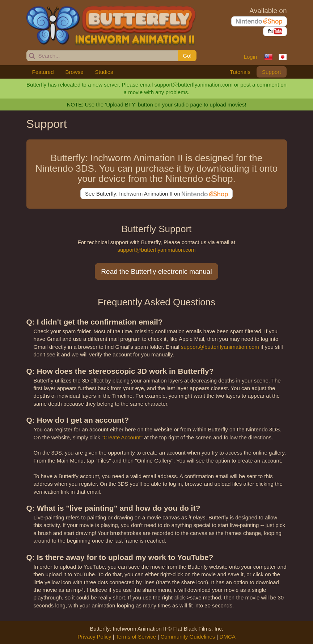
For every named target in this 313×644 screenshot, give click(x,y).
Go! (187, 56)
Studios (104, 72)
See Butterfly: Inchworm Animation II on (156, 194)
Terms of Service (136, 637)
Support (272, 72)
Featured (43, 72)
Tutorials (240, 72)
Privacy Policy (94, 637)
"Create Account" (122, 437)
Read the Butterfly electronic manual (156, 271)
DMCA (228, 637)
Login (251, 57)
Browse (75, 72)
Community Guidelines (188, 637)
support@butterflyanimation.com (156, 250)
